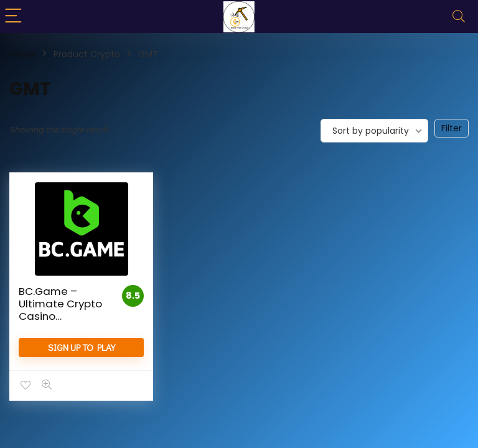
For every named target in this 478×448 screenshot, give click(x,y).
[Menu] (15, 16)
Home (22, 54)
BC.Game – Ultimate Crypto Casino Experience (60, 310)
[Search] (459, 16)
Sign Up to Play (82, 347)
